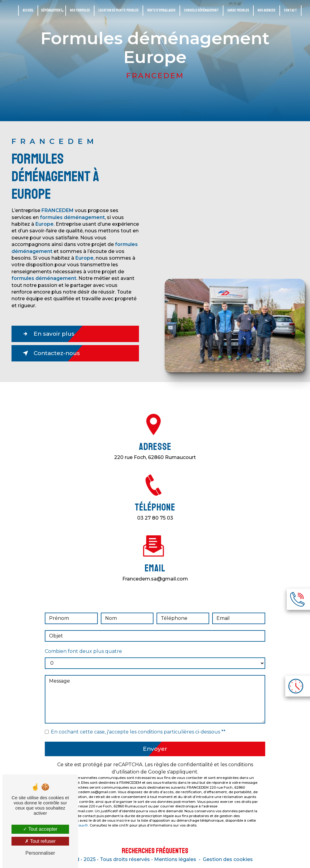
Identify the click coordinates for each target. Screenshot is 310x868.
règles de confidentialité (183, 758)
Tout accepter (40, 829)
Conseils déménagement (201, 10)
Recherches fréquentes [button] (155, 851)
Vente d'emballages (161, 10)
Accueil (28, 10)
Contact (290, 10)
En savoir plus (48, 334)
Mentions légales (175, 859)
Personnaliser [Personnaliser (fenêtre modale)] (40, 853)
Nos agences (267, 10)
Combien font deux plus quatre (83, 644)
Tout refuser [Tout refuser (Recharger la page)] (40, 841)
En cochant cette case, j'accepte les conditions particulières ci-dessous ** (138, 725)
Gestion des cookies (228, 859)
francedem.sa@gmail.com (155, 572)
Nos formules (80, 10)
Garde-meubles (238, 10)
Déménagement (52, 10)
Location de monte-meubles (119, 10)
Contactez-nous (51, 353)
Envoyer (155, 742)
